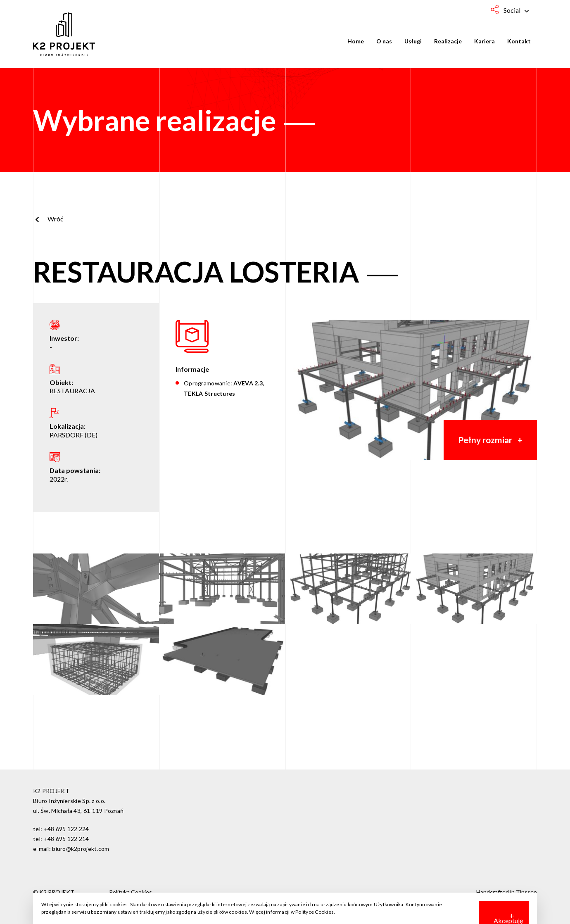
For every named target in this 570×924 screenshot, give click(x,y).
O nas (384, 41)
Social (516, 10)
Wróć (48, 219)
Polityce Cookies (315, 912)
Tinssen (526, 892)
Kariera (484, 41)
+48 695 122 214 (66, 839)
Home (356, 41)
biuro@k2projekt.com (81, 849)
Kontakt (519, 41)
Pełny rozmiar (485, 440)
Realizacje (448, 41)
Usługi (413, 41)
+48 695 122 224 (66, 829)
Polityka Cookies (131, 892)
